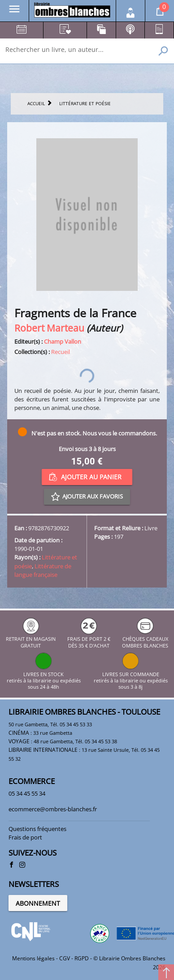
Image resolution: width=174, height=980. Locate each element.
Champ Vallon (63, 341)
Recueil (61, 352)
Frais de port (25, 837)
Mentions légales (33, 958)
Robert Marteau (49, 328)
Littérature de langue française (43, 570)
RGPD (82, 958)
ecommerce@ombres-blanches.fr (53, 809)
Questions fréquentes (37, 829)
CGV (65, 958)
